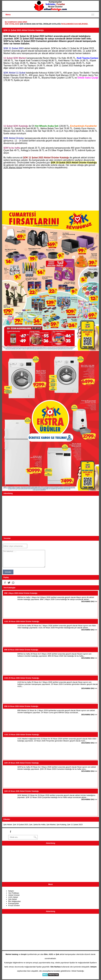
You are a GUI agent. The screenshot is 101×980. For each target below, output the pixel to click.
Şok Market (51, 825)
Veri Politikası (14, 893)
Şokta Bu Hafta (39, 825)
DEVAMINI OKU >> (89, 601)
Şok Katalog (61, 825)
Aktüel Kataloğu (78, 971)
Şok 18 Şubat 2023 (21, 825)
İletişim (11, 891)
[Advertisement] (50, 103)
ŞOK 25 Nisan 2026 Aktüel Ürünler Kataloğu (40, 24)
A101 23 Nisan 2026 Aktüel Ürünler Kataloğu (22, 735)
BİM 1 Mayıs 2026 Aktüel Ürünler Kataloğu (21, 593)
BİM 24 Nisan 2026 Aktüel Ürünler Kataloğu (21, 706)
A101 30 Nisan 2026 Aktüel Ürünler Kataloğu (22, 621)
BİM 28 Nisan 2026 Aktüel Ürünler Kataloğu (21, 650)
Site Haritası (56, 967)
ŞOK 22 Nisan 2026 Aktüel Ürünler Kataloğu (22, 791)
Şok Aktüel (8, 825)
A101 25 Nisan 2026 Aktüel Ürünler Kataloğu (22, 678)
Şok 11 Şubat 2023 (75, 825)
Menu (8, 15)
